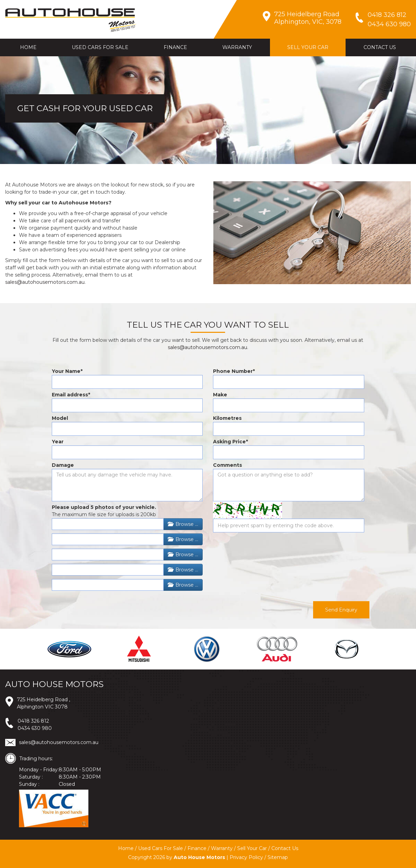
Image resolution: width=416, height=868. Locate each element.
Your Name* (67, 371)
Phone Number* (234, 371)
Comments (228, 465)
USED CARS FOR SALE (100, 47)
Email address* (71, 395)
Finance (197, 848)
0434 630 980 (35, 728)
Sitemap (278, 857)
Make (220, 395)
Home (126, 848)
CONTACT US (380, 47)
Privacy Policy (246, 857)
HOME (28, 47)
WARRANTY (237, 47)
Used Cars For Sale (161, 848)
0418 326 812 (33, 721)
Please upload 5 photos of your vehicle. (104, 507)
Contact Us (285, 848)
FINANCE (175, 47)
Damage (63, 465)
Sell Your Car (252, 848)
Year (58, 442)
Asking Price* (230, 442)
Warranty (222, 848)
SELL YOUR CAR (308, 47)
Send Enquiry (341, 610)
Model (60, 418)
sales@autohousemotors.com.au (45, 282)
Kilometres (227, 418)
